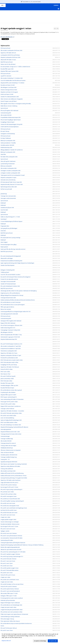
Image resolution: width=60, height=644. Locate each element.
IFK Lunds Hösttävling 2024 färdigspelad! (11, 256)
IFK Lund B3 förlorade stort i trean (9, 513)
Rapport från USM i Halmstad (8, 323)
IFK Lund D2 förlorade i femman (9, 559)
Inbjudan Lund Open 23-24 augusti (9, 92)
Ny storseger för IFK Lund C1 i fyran (9, 487)
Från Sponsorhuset (5, 48)
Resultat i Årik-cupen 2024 (7, 383)
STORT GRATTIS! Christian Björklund (10, 127)
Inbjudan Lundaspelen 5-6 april (8, 178)
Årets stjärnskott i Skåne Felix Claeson (10, 621)
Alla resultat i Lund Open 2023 (8, 471)
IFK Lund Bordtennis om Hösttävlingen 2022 (11, 605)
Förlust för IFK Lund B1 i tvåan (8, 404)
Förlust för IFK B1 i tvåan (7, 369)
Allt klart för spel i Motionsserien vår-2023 (11, 550)
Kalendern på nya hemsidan (8, 600)
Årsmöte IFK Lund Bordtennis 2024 (9, 358)
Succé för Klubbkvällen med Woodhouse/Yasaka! (13, 80)
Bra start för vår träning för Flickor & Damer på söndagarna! (16, 277)
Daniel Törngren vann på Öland (9, 101)
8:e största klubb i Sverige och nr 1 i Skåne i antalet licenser (15, 67)
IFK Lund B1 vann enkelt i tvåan (8, 415)
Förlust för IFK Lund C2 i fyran (8, 575)
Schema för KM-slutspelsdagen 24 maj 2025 (12, 124)
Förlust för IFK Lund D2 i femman (9, 485)
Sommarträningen (5, 436)
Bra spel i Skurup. (5, 131)
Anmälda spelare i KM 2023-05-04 (9, 455)
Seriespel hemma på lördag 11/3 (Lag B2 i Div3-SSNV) (14, 478)
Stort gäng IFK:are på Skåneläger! (9, 228)
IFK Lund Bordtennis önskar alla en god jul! (11, 390)
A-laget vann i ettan (5, 517)
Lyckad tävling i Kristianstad (8, 164)
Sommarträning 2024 (6, 318)
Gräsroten (3, 231)
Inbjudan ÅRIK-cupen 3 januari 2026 (9, 71)
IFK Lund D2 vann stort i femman (9, 533)
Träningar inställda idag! (7, 439)
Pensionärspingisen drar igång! (9, 245)
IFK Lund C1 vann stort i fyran (8, 561)
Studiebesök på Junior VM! (7, 208)
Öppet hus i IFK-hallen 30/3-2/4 (8, 53)
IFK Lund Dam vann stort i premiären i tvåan (12, 612)
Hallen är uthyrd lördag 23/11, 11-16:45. (10, 217)
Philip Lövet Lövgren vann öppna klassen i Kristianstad (14, 614)
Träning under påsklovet (7, 469)
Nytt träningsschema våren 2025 (9, 187)
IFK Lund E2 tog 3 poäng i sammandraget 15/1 (12, 556)
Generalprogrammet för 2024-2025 (9, 314)
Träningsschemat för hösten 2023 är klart (11, 434)
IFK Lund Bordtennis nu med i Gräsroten (11, 302)
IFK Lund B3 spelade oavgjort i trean (10, 568)
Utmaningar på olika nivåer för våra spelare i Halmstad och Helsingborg (19, 291)
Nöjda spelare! (4, 247)
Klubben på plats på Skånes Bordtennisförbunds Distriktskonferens (18, 300)
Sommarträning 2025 (6, 113)
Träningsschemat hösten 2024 (8, 298)
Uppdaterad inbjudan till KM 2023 (9, 462)
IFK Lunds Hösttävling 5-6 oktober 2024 (10, 286)
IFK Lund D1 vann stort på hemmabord (10, 591)
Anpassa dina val (6, 641)
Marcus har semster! (6, 309)
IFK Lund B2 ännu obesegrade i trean (10, 506)
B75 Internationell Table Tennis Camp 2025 (11, 182)
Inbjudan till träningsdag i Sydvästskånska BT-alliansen (14, 427)
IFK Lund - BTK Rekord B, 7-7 (7, 37)
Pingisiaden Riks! (5, 226)
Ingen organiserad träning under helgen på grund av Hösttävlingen (17, 263)
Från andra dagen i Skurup (7, 619)
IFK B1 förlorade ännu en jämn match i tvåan (12, 360)
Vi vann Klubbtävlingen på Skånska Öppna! (11, 221)
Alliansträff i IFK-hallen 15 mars (8, 60)
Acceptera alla (53, 641)
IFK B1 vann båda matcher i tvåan (9, 422)
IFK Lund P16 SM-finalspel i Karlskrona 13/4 (11, 344)
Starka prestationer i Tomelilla (8, 143)
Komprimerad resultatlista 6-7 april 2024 (11, 348)
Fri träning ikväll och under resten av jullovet (12, 598)
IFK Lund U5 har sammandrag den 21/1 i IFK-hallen (13, 552)
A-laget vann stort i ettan (7, 582)
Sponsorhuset (4, 108)
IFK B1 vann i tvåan (5, 372)
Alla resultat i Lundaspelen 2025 (9, 168)
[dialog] (30, 637)
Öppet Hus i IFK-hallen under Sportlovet (11, 480)
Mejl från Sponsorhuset (7, 62)
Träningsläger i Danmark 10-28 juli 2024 (10, 330)
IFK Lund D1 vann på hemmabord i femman (11, 536)
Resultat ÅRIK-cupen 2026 (7, 69)
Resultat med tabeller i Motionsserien (10, 524)
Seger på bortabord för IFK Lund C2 (9, 483)
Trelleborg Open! (5, 272)
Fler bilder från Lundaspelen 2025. (9, 157)
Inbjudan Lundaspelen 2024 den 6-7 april (11, 355)
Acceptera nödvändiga (40, 641)
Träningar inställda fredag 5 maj (9, 457)
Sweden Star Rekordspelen (8, 265)
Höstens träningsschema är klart (9, 90)
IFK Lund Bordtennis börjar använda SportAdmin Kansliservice (16, 623)
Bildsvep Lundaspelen (6, 166)
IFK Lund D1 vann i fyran (7, 630)
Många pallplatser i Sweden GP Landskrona (12, 150)
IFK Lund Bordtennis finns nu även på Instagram (13, 305)
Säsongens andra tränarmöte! (8, 198)
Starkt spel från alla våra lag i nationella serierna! (13, 249)
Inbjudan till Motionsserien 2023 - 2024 (10, 432)
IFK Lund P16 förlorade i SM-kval (9, 628)
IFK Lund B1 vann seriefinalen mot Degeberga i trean (14, 508)
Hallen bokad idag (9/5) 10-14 (8, 328)
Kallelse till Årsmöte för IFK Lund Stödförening (12, 473)
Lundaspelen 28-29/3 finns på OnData (10, 55)
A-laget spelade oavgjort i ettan (16, 28)
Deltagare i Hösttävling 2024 (8, 270)
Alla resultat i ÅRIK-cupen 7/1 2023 (9, 593)
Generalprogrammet (6, 429)
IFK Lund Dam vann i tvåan (7, 492)
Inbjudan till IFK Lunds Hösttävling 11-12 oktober (13, 83)
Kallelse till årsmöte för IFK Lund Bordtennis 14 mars (14, 476)
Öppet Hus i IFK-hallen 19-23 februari (10, 367)
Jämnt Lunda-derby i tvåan (7, 379)
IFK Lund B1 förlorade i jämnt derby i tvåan (11, 413)
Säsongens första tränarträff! (8, 281)
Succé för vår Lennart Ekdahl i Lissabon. (11, 275)
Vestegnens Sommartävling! (8, 134)
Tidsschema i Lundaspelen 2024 (9, 351)
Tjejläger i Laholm (5, 531)
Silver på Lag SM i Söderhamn (8, 161)
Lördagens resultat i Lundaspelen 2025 (10, 173)
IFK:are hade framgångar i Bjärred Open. (11, 120)
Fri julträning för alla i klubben (8, 392)
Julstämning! (4, 194)
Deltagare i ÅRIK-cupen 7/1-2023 (9, 596)
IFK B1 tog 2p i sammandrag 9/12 (9, 397)
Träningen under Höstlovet (7, 409)
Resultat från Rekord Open (7, 388)
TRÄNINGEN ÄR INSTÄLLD (7, 448)
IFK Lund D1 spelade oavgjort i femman (10, 554)
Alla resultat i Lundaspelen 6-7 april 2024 (11, 346)
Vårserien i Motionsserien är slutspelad (11, 450)
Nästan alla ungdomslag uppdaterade (10, 547)
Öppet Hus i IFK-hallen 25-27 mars (9, 353)
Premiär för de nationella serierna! (9, 279)
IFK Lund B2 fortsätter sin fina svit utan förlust (12, 584)
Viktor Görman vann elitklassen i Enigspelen (12, 99)
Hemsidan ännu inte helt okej (8, 180)
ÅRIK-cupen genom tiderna (7, 307)
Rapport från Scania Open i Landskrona (11, 406)
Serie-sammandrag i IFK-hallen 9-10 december (12, 399)
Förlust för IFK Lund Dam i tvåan (9, 494)
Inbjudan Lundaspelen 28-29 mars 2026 (10, 57)
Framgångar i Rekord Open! (8, 122)
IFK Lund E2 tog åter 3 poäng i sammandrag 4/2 (12, 501)
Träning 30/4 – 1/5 (5, 459)
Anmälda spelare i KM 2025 (7, 145)
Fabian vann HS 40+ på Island (8, 64)
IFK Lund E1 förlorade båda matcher (10, 570)
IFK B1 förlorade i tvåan (6, 381)
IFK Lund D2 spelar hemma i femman (10, 589)
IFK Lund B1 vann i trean (7, 573)
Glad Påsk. (3, 154)
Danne (2, 626)
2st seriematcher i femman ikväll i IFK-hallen (12, 538)
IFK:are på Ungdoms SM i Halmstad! (9, 110)
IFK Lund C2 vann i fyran (7, 563)
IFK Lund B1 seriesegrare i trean (9, 496)
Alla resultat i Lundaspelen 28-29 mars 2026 (11, 50)
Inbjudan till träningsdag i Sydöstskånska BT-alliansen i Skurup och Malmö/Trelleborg (22, 545)
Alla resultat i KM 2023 (6, 441)
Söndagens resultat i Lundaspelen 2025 (11, 171)
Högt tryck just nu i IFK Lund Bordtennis (10, 293)
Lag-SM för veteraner (6, 76)
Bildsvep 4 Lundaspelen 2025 (8, 141)
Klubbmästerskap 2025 (6, 147)
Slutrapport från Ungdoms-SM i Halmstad (11, 321)
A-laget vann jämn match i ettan (9, 607)
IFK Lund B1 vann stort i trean (8, 515)
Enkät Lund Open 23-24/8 (7, 94)
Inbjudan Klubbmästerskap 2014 (9, 339)
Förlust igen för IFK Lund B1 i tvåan (9, 402)
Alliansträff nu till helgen (7, 258)
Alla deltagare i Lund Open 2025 (9, 87)
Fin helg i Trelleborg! (6, 138)
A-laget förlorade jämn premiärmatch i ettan (12, 610)
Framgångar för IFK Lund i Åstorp (9, 365)
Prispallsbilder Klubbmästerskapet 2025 (11, 117)
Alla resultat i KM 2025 (6, 115)
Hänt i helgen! (4, 242)
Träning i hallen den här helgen (8, 446)
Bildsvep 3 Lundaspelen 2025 (8, 152)
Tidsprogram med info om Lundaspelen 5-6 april (13, 175)
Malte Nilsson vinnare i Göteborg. (9, 106)
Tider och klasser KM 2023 (7, 452)
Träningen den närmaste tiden (8, 196)
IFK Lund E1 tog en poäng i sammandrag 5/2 (11, 489)
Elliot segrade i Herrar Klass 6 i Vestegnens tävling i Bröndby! (16, 104)
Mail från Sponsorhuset (7, 233)
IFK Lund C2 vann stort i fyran (8, 529)
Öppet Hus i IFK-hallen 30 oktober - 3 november (12, 411)
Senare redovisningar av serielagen (10, 522)
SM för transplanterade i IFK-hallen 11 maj (11, 335)
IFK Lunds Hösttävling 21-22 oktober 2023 (11, 425)
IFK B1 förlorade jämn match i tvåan (9, 362)
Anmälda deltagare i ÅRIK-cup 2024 (9, 385)
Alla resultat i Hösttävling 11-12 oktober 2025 (12, 78)
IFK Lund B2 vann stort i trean (8, 503)
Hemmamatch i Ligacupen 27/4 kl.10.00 (10, 337)
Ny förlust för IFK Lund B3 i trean (9, 510)
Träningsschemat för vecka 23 (8, 443)
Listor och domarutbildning (7, 418)
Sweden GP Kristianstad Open (8, 284)
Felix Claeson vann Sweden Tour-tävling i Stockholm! (14, 464)
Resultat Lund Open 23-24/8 (8, 85)
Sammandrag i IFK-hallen (7, 540)
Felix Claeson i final (5, 374)
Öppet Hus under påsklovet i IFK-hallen (10, 466)
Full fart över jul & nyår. (6, 189)
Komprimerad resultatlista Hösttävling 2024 (11, 261)
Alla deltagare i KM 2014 (7, 332)
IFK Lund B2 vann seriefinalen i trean (10, 580)
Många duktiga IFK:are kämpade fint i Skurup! (12, 295)
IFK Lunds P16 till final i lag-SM (8, 376)
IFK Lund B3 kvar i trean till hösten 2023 (10, 499)
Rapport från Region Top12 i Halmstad (10, 603)
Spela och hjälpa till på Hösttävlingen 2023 (11, 420)
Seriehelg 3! (4, 219)
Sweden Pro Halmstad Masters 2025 (10, 97)
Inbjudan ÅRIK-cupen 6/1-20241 (8, 395)
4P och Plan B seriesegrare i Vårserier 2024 (11, 325)
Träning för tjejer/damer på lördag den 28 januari (13, 543)
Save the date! (4, 210)
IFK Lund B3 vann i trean (7, 566)
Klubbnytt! (3, 203)
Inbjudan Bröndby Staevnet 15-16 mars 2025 (12, 184)
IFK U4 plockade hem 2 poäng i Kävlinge (10, 238)
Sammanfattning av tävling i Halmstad (10, 617)
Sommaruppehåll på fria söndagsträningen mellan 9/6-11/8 (15, 312)
